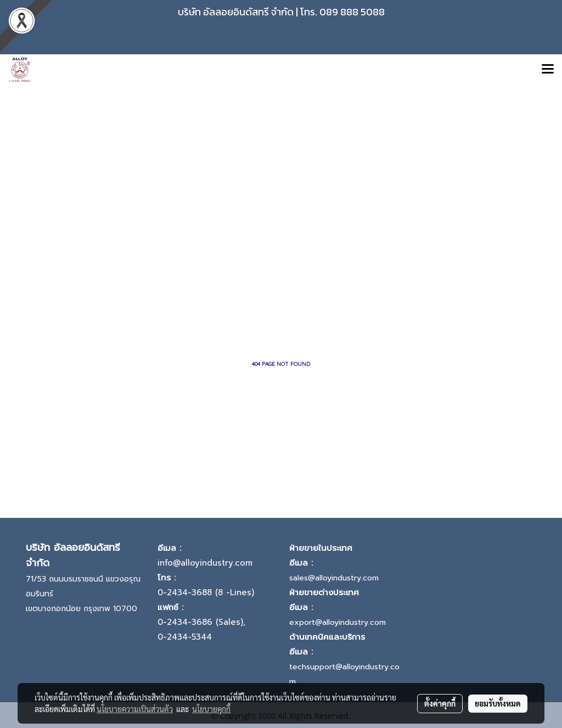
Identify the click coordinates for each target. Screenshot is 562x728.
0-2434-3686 (185, 622)
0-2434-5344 (185, 637)
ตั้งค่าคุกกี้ (440, 703)
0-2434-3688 (185, 592)
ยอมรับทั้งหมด (498, 703)
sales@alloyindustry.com (334, 578)
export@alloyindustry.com (338, 622)
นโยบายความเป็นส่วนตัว (135, 709)
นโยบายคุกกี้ (211, 709)
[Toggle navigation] (548, 70)
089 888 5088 (352, 12)
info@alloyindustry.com (205, 563)
